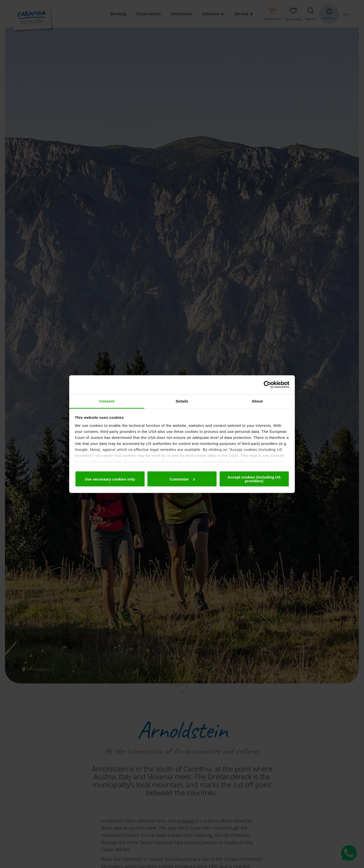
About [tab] (257, 401)
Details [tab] (182, 401)
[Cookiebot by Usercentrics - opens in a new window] (267, 385)
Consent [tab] (107, 401)
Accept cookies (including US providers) (254, 479)
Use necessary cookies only (110, 479)
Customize (182, 479)
